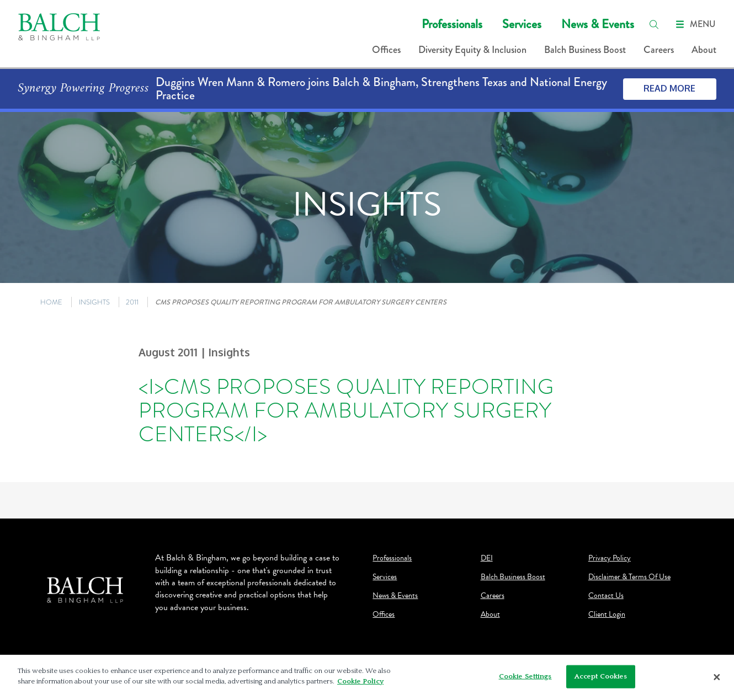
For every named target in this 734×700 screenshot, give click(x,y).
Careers (659, 50)
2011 (132, 302)
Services (522, 24)
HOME (51, 302)
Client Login (607, 614)
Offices (386, 50)
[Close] (717, 677)
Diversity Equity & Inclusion (472, 50)
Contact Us (606, 596)
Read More (669, 88)
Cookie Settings (525, 676)
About (704, 50)
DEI (487, 558)
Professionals (452, 24)
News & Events (598, 24)
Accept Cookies (601, 676)
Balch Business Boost (585, 50)
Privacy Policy (610, 558)
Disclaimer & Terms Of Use (629, 577)
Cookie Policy (360, 681)
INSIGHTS (94, 302)
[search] (654, 24)
